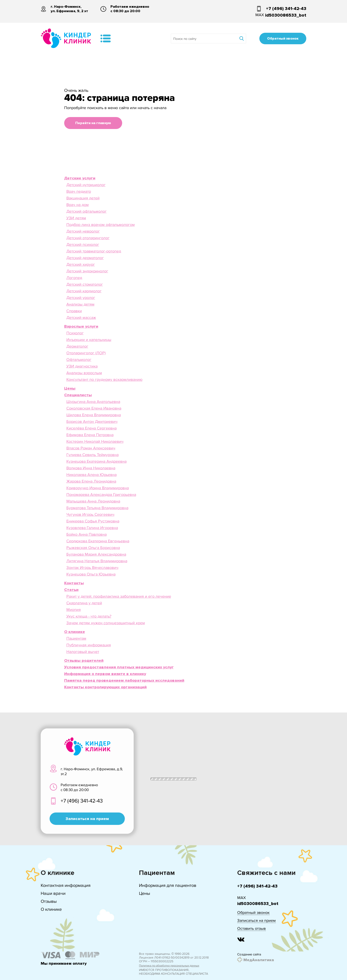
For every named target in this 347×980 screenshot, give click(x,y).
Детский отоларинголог (88, 238)
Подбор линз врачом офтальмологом (101, 225)
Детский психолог (83, 245)
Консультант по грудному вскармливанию (104, 379)
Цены (145, 893)
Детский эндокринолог (87, 271)
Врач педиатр (79, 191)
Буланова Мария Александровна (96, 554)
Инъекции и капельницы (89, 340)
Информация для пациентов (168, 885)
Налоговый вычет (83, 652)
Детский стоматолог (85, 284)
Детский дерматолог (85, 258)
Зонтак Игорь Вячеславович (92, 568)
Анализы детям (80, 304)
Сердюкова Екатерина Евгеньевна (98, 541)
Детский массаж (81, 318)
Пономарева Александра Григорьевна (101, 495)
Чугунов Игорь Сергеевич (90, 514)
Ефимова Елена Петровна (90, 435)
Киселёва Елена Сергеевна (92, 428)
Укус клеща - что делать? (89, 616)
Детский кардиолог (84, 291)
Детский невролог (83, 231)
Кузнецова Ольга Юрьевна (91, 574)
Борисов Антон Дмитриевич (92, 422)
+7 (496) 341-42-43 (286, 9)
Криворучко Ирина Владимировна (98, 488)
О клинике (51, 909)
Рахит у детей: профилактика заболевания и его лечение (119, 596)
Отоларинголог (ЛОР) (86, 353)
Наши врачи (53, 893)
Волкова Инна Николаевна (91, 468)
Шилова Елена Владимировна (94, 415)
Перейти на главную (93, 123)
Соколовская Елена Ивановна (94, 408)
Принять (272, 964)
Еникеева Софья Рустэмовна (93, 521)
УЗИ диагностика (82, 366)
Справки (74, 311)
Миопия (74, 610)
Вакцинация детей (83, 198)
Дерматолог (77, 346)
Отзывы (49, 901)
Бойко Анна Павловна (87, 534)
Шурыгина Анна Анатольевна (93, 402)
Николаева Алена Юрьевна (92, 475)
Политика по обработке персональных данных (169, 966)
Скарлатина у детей (84, 603)
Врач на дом (78, 205)
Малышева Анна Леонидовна (93, 501)
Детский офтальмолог (87, 211)
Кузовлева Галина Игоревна (92, 528)
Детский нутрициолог (86, 185)
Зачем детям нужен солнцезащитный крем (106, 623)
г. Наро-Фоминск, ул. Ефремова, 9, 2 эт (69, 9)
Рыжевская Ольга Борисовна (93, 548)
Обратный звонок (283, 39)
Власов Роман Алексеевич (91, 448)
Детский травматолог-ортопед (94, 251)
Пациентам (76, 638)
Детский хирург (81, 264)
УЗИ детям (76, 218)
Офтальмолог (79, 360)
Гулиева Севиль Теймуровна (93, 455)
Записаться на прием (87, 819)
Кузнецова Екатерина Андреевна (96, 461)
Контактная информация (66, 885)
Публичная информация (89, 645)
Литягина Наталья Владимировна (97, 561)
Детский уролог (81, 298)
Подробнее (297, 964)
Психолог (75, 333)
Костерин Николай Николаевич (95, 441)
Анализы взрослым (84, 373)
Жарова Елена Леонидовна (91, 481)
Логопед (74, 278)
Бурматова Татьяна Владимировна (97, 508)
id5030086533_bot (286, 15)
